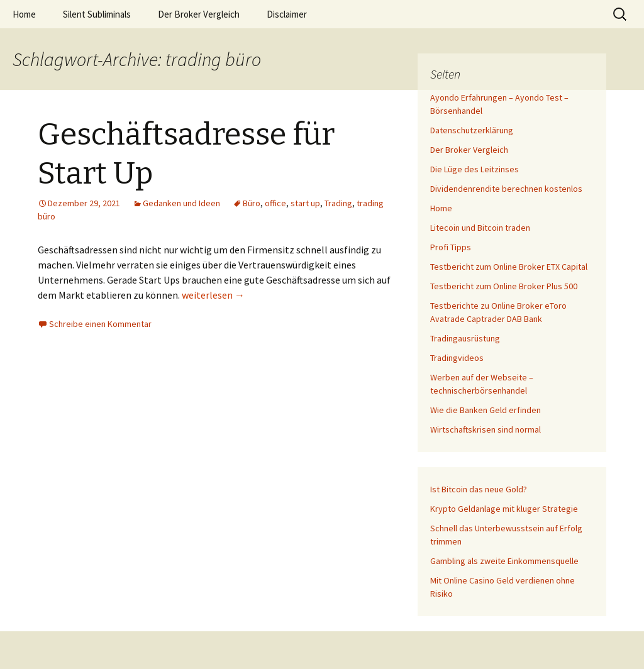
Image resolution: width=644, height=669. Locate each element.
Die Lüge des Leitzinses (475, 169)
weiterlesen (213, 295)
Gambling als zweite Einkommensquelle (504, 561)
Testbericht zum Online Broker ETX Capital (509, 267)
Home (24, 14)
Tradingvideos (457, 358)
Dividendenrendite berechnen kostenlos (506, 189)
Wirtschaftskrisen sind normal (486, 429)
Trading (338, 203)
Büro (252, 203)
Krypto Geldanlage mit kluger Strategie (504, 509)
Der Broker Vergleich (199, 14)
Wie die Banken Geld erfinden (486, 410)
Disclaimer (287, 14)
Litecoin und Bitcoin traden (480, 228)
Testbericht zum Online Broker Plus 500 (504, 286)
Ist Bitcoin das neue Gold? (479, 489)
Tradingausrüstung (465, 338)
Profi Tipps (451, 247)
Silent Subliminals (97, 14)
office (275, 203)
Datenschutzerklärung (472, 130)
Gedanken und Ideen (181, 203)
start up (305, 203)
